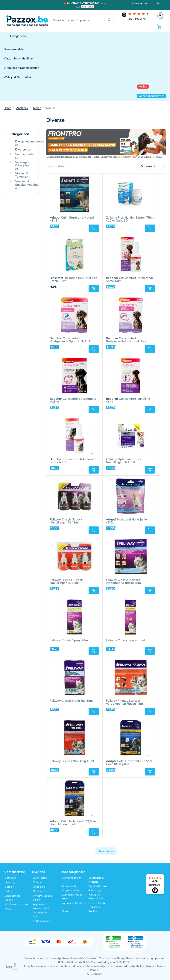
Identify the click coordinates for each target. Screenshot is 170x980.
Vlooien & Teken (22, 175)
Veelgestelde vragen (12, 898)
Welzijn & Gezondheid (18, 77)
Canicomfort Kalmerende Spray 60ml (130, 279)
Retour (9, 891)
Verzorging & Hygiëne (18, 58)
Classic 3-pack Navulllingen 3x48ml (66, 521)
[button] (94, 228)
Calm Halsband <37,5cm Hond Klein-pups (129, 763)
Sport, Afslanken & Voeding (98, 888)
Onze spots (40, 891)
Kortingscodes (41, 921)
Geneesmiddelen (15, 49)
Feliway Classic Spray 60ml (125, 640)
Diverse (23, 150)
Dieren (65, 911)
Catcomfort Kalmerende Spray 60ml (73, 461)
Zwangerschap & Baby (72, 897)
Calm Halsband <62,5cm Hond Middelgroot (73, 823)
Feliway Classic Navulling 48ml (72, 701)
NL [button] (159, 3)
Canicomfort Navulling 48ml (128, 400)
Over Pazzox (41, 878)
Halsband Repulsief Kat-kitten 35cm (74, 279)
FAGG (8, 909)
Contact (38, 882)
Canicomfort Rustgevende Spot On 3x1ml (70, 340)
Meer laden (106, 851)
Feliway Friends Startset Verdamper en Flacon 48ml (125, 702)
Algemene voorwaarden (41, 906)
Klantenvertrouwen (16, 904)
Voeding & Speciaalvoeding (27, 185)
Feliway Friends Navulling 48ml (72, 761)
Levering (10, 882)
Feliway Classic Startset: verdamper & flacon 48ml (124, 581)
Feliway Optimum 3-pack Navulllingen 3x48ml (124, 461)
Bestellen (10, 878)
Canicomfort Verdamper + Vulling (74, 400)
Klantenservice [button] (140, 3)
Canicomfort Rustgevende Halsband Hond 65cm (127, 340)
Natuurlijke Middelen (74, 903)
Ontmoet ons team (41, 914)
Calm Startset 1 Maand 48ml (72, 219)
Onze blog (39, 887)
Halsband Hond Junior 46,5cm (127, 521)
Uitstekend (137, 19)
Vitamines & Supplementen (21, 68)
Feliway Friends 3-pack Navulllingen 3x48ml (66, 581)
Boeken (93, 911)
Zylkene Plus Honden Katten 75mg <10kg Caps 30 (130, 219)
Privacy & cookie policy (43, 898)
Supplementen (25, 156)
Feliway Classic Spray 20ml (69, 640)
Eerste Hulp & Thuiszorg (97, 905)
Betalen (9, 887)
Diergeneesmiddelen (30, 143)
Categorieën (15, 36)
